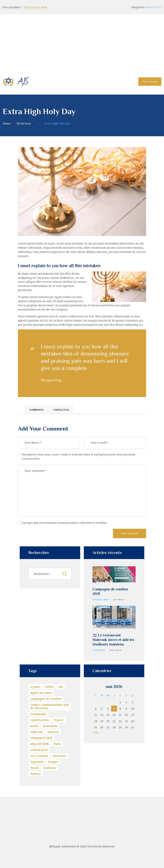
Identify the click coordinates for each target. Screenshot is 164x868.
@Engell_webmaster (63, 846)
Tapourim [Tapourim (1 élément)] (37, 762)
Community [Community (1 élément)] (38, 714)
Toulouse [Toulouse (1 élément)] (50, 768)
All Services (24, 123)
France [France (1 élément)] (59, 720)
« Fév (96, 732)
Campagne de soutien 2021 (110, 591)
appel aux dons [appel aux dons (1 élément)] (41, 693)
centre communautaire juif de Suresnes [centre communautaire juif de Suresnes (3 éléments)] (50, 706)
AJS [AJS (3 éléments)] (61, 687)
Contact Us (61, 410)
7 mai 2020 (99, 650)
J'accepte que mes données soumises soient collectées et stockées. (65, 523)
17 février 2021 (101, 600)
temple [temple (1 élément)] (53, 762)
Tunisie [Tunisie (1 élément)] (35, 774)
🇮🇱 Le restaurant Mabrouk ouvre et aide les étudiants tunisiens (113, 640)
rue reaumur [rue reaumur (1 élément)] (39, 756)
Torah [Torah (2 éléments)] (34, 768)
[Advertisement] (82, 41)
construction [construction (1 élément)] (40, 720)
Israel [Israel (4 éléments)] (34, 726)
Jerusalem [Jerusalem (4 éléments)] (50, 726)
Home (7, 123)
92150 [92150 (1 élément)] (49, 687)
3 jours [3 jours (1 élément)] (35, 687)
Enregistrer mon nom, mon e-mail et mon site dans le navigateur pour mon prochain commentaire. (79, 456)
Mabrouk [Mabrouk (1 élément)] (37, 732)
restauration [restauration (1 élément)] (39, 750)
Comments (36, 410)
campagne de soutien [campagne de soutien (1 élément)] (46, 699)
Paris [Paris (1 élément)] (57, 744)
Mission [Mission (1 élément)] (53, 732)
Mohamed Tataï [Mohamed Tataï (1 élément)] (41, 738)
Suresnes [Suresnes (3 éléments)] (59, 756)
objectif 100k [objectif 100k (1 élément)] (40, 744)
